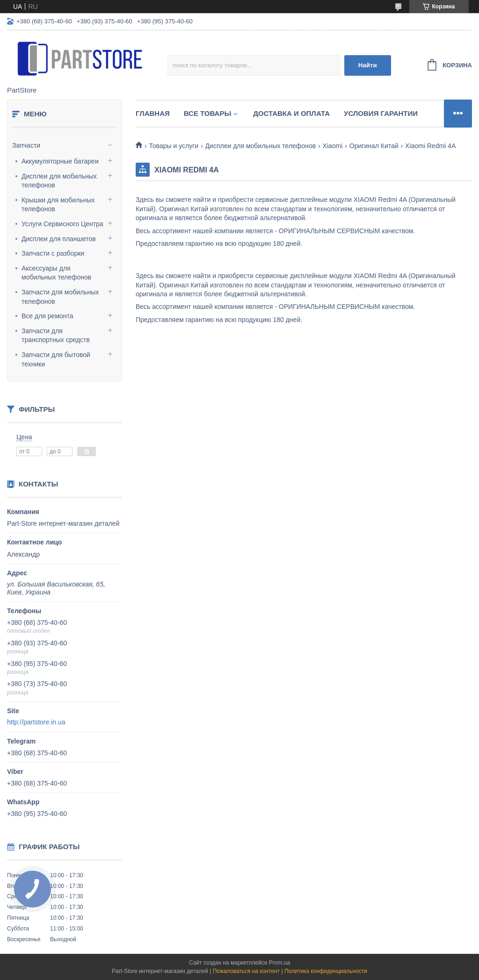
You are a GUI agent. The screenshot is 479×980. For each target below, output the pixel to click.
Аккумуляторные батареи (60, 161)
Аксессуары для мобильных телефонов (56, 273)
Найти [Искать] (368, 65)
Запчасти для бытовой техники (56, 359)
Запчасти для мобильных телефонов (60, 297)
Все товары (207, 113)
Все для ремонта (47, 316)
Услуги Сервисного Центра (62, 224)
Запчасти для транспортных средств (56, 336)
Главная (153, 113)
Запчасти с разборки (53, 253)
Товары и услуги (174, 146)
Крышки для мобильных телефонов (58, 205)
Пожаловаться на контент (246, 971)
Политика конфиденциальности (326, 971)
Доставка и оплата (291, 113)
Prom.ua (279, 963)
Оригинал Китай (374, 146)
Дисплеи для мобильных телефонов (59, 181)
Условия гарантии (381, 113)
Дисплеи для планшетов (59, 239)
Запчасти (26, 145)
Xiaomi (333, 146)
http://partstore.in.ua (36, 722)
